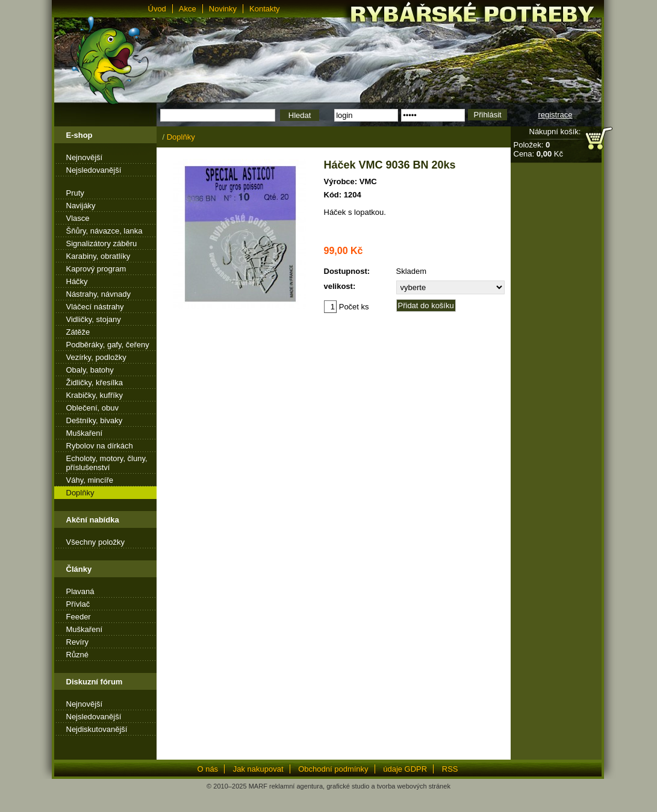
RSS (450, 769)
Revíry (78, 642)
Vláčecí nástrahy (95, 307)
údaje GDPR (405, 769)
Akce (188, 9)
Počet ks (347, 307)
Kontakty (265, 9)
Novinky (223, 9)
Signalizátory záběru (102, 243)
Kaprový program (96, 269)
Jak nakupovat (258, 769)
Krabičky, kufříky (95, 395)
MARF (258, 786)
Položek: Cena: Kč (538, 149)
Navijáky (81, 206)
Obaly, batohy (90, 370)
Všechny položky (96, 542)
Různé (78, 655)
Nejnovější (85, 157)
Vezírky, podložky (96, 357)
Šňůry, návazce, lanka (104, 231)
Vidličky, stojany (94, 319)
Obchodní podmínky (333, 769)
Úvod (157, 9)
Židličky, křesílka (95, 383)
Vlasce (78, 218)
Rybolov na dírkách (100, 446)
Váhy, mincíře (90, 480)
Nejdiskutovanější (97, 729)
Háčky (77, 281)
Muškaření (85, 433)
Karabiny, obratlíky (98, 256)
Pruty (75, 193)
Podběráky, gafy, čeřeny (108, 345)
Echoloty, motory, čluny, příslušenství (107, 463)
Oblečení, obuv (92, 408)
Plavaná (80, 591)
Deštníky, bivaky (95, 420)
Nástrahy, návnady (98, 294)
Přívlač (78, 604)
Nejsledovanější (94, 170)
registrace (555, 115)
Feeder (79, 617)
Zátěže (78, 332)
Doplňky (80, 493)
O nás (207, 769)
